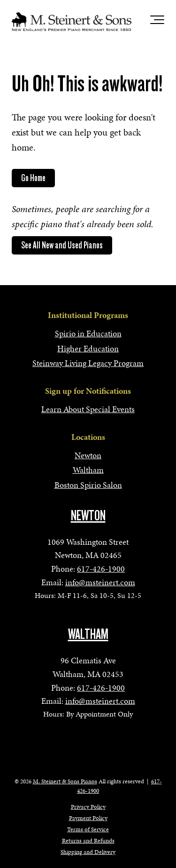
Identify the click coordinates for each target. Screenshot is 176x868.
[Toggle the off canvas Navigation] (157, 22)
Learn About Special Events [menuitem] (88, 409)
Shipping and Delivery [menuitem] (88, 852)
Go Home (33, 178)
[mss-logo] (72, 22)
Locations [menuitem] (88, 437)
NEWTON (88, 516)
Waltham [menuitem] (88, 470)
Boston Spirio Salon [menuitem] (88, 485)
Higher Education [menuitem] (88, 348)
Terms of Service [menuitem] (88, 829)
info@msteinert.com (100, 582)
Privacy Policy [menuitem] (88, 807)
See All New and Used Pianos (62, 245)
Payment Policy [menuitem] (88, 818)
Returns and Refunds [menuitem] (88, 841)
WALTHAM (88, 634)
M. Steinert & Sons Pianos (65, 781)
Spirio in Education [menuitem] (88, 333)
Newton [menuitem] (88, 455)
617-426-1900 (101, 569)
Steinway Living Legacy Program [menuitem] (88, 363)
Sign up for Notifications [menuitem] (88, 391)
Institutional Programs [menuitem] (88, 315)
